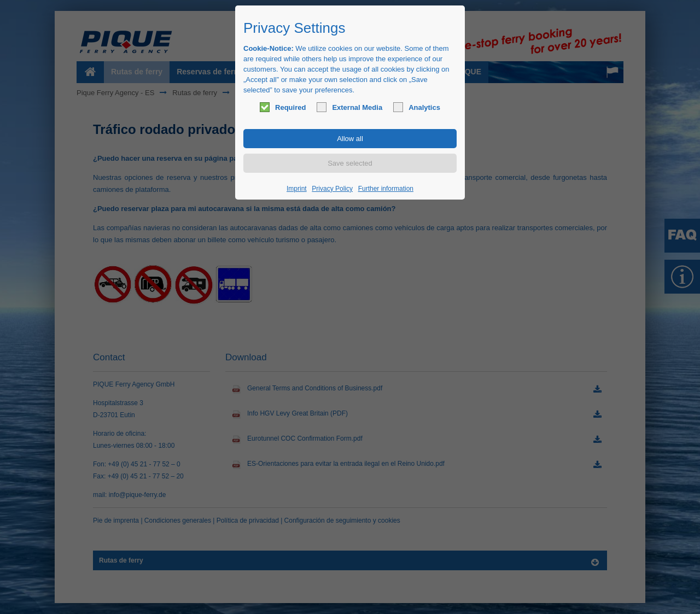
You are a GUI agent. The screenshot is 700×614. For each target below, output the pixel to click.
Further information (386, 189)
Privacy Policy (332, 189)
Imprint (297, 189)
